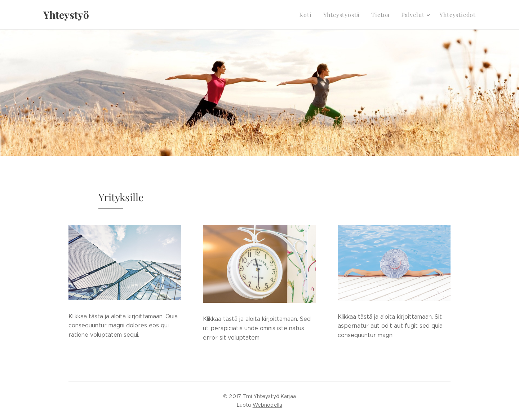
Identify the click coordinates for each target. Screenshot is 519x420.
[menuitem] (314, 15)
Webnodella (267, 405)
